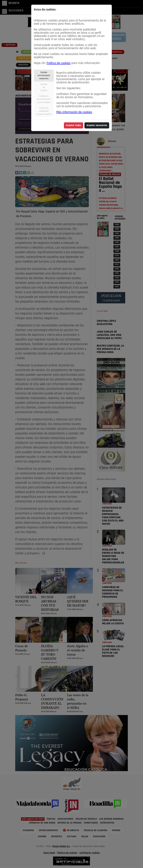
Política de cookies (59, 63)
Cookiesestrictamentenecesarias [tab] (44, 76)
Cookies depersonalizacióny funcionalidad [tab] (44, 99)
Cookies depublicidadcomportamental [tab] (44, 111)
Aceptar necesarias (97, 125)
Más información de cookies (74, 112)
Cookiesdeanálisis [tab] (44, 87)
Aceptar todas (74, 125)
